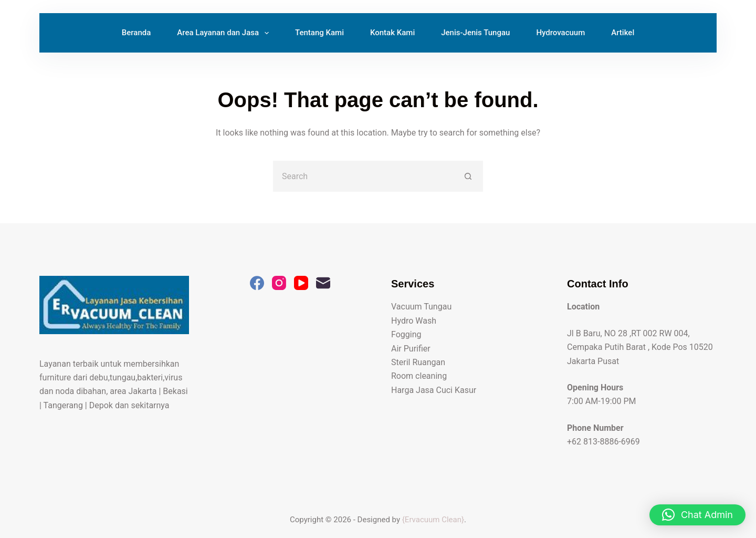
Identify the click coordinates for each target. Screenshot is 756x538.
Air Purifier (411, 349)
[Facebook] (257, 283)
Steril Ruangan (418, 362)
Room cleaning (419, 376)
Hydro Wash (414, 321)
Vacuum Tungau (421, 307)
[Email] (323, 283)
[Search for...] (364, 176)
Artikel (623, 33)
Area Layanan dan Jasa (225, 33)
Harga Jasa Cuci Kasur (434, 390)
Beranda (136, 33)
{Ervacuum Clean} (433, 520)
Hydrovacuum (560, 33)
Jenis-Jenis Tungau (475, 33)
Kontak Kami (392, 33)
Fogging (406, 334)
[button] (697, 515)
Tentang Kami (319, 33)
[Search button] (469, 176)
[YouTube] (301, 283)
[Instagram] (279, 283)
